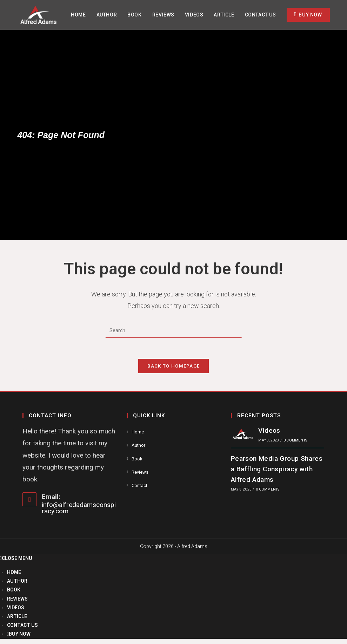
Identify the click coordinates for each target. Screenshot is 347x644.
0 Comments (295, 440)
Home (138, 432)
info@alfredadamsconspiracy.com (79, 508)
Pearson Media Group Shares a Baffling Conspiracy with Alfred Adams (277, 469)
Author (138, 445)
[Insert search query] (174, 331)
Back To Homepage (174, 366)
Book (137, 459)
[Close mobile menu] (16, 558)
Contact (139, 485)
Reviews (140, 472)
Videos (269, 430)
